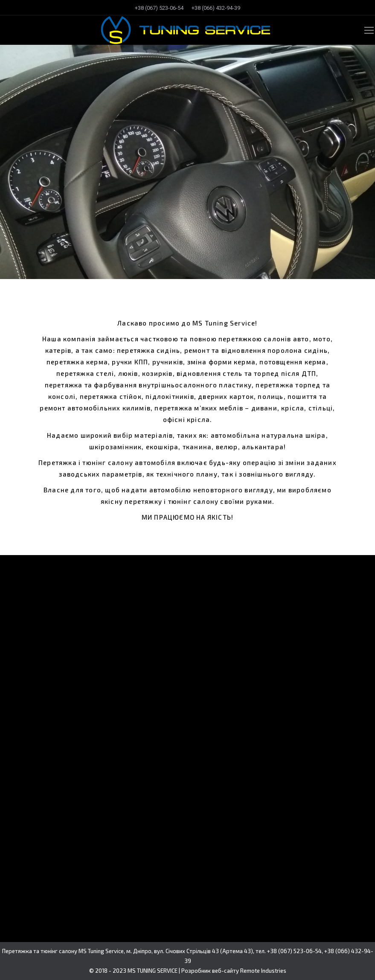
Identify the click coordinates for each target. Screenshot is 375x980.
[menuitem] (159, 8)
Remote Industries (263, 971)
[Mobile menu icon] (369, 30)
